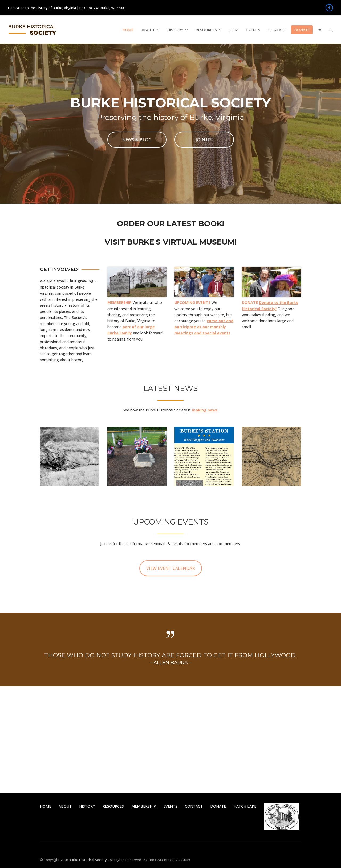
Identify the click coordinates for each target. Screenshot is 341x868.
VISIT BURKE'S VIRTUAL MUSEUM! (170, 242)
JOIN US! (204, 140)
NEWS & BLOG (137, 140)
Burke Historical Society (87, 860)
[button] (320, 30)
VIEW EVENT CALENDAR (171, 568)
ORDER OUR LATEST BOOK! (170, 223)
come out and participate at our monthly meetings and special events (204, 327)
